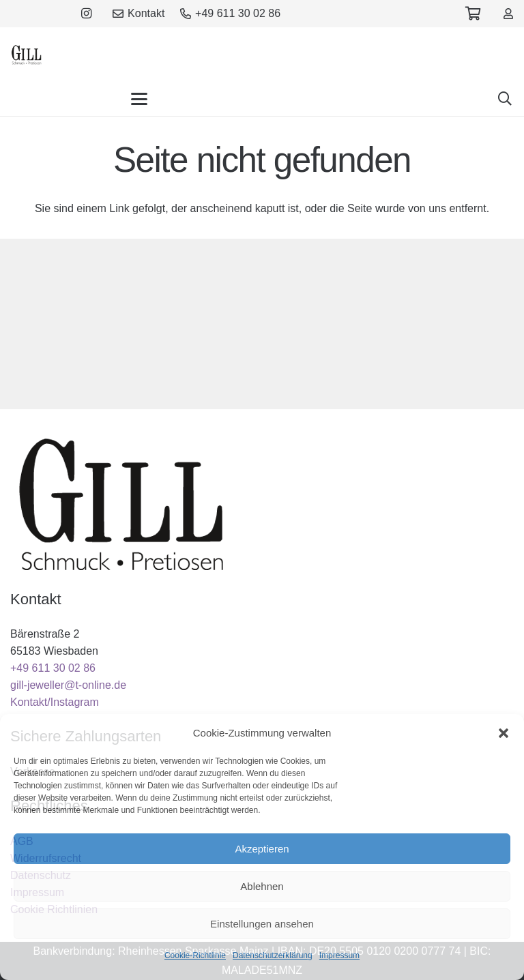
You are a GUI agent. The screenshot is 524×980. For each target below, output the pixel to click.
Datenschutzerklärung (273, 955)
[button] (504, 733)
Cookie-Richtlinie (195, 955)
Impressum (339, 955)
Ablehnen (262, 886)
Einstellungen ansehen (262, 924)
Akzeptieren (262, 849)
